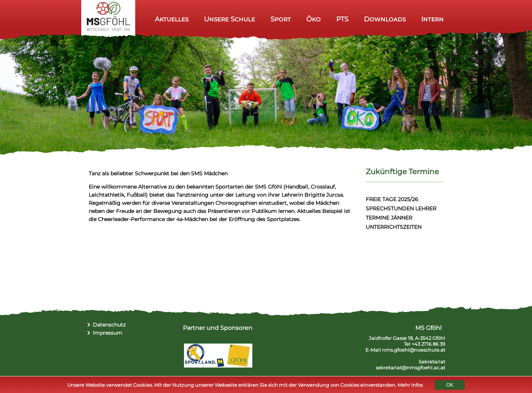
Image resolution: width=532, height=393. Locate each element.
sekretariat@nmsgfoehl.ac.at (410, 368)
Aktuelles (172, 19)
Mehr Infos (410, 386)
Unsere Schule (229, 19)
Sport (281, 19)
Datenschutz (109, 325)
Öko (313, 19)
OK (450, 386)
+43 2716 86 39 (428, 344)
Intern (432, 19)
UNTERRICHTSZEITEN (394, 227)
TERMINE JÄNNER (389, 218)
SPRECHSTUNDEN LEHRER (401, 208)
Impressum (108, 333)
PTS (342, 19)
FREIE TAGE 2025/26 (392, 199)
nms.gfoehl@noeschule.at (414, 350)
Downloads (385, 19)
